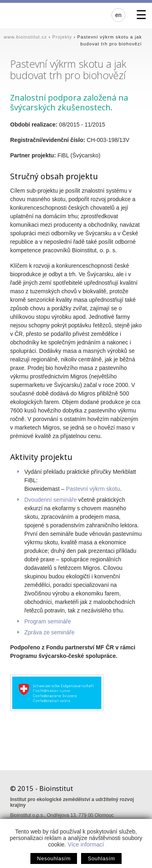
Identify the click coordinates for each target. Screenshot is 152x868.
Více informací (86, 844)
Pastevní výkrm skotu (93, 489)
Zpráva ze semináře (49, 632)
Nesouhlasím (54, 858)
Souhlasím (101, 858)
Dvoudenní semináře (50, 500)
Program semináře (48, 621)
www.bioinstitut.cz (25, 37)
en (118, 15)
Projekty (62, 37)
